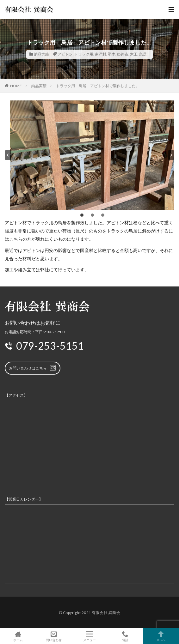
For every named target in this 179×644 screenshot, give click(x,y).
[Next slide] (171, 155)
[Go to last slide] (8, 155)
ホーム (18, 636)
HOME (16, 86)
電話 (125, 636)
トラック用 (84, 54)
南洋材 (101, 54)
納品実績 (41, 54)
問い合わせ (54, 636)
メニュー (89, 636)
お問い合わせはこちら (33, 368)
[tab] (82, 215)
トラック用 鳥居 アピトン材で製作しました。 (98, 86)
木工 (134, 54)
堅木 (112, 54)
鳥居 (143, 54)
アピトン (65, 54)
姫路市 (123, 54)
